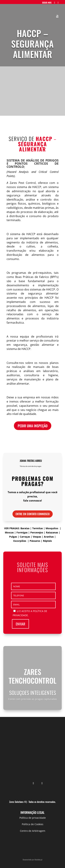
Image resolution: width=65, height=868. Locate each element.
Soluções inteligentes (33, 693)
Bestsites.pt (38, 860)
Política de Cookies (33, 824)
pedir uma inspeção (33, 426)
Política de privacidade (33, 818)
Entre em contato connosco (33, 514)
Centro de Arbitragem (33, 831)
